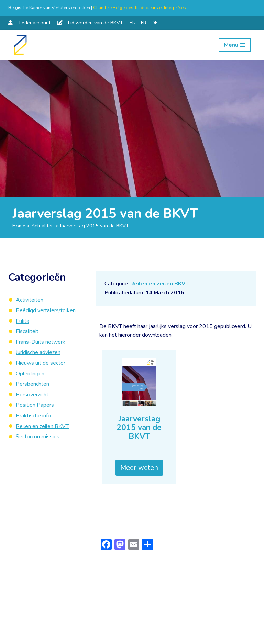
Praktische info (33, 416)
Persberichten (32, 384)
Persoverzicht (32, 395)
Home (19, 226)
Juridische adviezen (38, 352)
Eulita (23, 321)
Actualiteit (43, 226)
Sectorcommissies (38, 437)
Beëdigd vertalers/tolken (46, 310)
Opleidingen (30, 374)
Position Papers (35, 405)
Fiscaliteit (27, 331)
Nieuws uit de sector (41, 363)
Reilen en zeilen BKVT (159, 284)
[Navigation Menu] (235, 45)
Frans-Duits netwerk (41, 342)
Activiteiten (30, 300)
